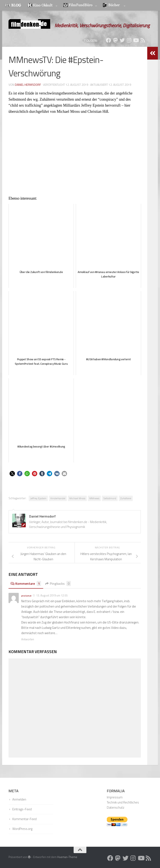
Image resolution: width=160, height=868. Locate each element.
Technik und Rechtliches (123, 802)
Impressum (115, 797)
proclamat (26, 596)
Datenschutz (116, 807)
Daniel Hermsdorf (28, 85)
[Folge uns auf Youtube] (136, 40)
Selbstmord (110, 498)
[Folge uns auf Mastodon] (115, 40)
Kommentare (26, 583)
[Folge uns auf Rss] (143, 40)
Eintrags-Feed (22, 809)
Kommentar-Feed (24, 819)
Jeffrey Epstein (38, 498)
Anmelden (19, 799)
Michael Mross (77, 498)
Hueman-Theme (67, 857)
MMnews (94, 498)
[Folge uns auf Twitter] (122, 40)
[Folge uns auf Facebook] (109, 40)
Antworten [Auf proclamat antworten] (28, 639)
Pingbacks (59, 583)
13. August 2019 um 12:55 (52, 595)
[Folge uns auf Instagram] (129, 40)
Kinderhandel (58, 498)
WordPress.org (22, 829)
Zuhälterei (126, 498)
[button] (12, 474)
